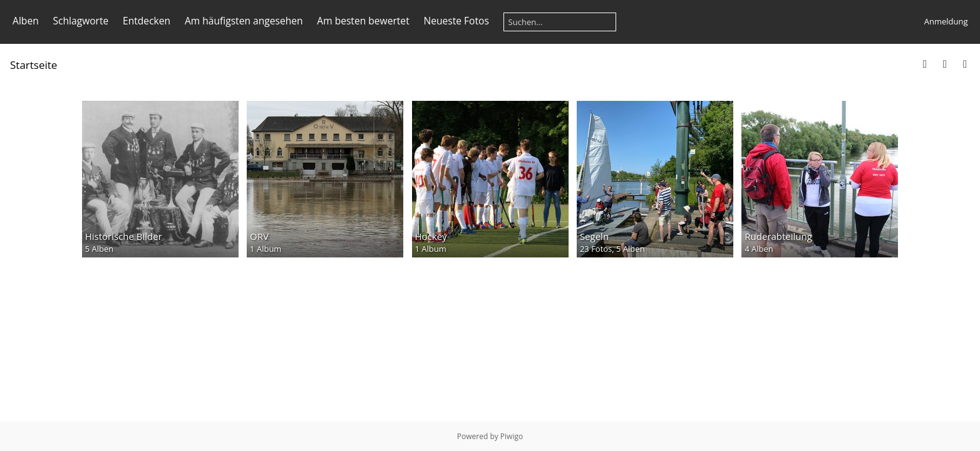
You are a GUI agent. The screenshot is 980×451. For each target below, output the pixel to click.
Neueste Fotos (456, 21)
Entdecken (147, 21)
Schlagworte (80, 21)
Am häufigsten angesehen (244, 21)
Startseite (34, 65)
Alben (26, 21)
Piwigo (512, 436)
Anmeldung (946, 21)
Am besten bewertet (363, 21)
